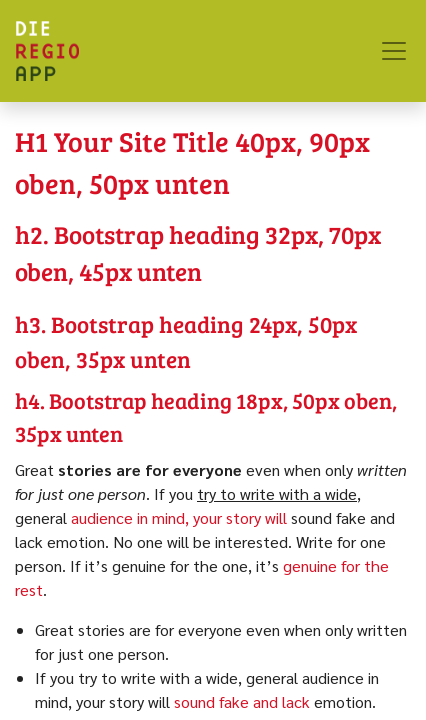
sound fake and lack (242, 701)
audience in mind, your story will (179, 517)
